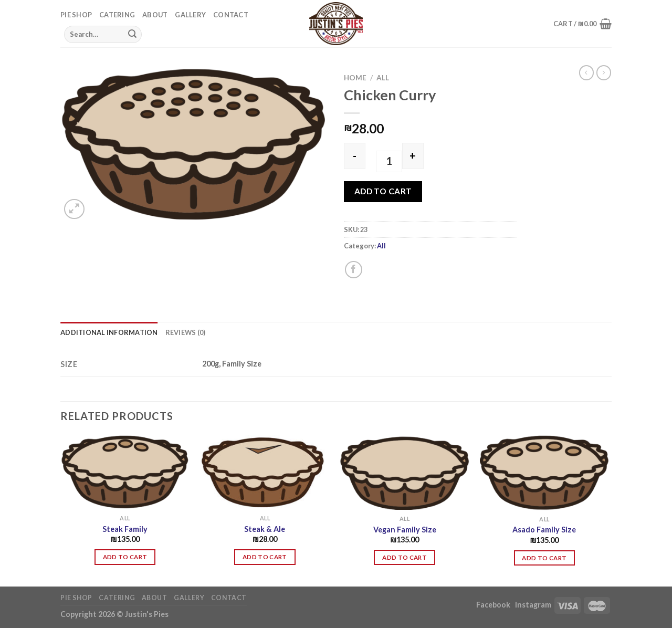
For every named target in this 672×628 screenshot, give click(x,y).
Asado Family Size (544, 530)
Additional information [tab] (109, 332)
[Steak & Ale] (265, 472)
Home (355, 78)
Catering (117, 15)
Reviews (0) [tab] (186, 332)
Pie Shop (76, 15)
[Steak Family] (125, 472)
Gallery (190, 15)
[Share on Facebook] (354, 270)
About (155, 15)
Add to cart (383, 191)
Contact (231, 15)
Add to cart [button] (125, 557)
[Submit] (132, 34)
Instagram (533, 605)
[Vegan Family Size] (405, 473)
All (383, 78)
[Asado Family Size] (545, 473)
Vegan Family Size (405, 530)
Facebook (494, 605)
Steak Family (125, 529)
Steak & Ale (265, 529)
